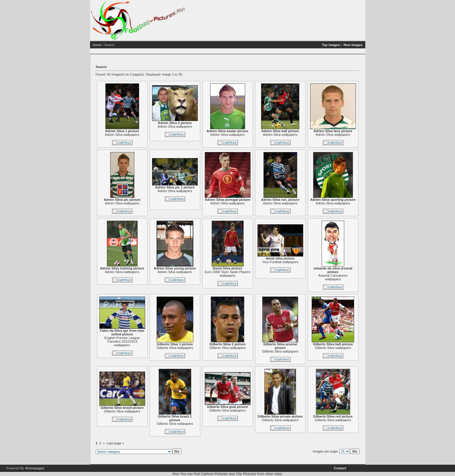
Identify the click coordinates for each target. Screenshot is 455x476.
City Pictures (246, 474)
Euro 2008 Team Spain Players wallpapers (228, 274)
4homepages (35, 468)
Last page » (115, 443)
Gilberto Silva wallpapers (175, 348)
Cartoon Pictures (214, 474)
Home (97, 45)
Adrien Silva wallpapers (122, 135)
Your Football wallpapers (280, 262)
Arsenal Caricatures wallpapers (333, 277)
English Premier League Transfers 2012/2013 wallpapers (122, 341)
